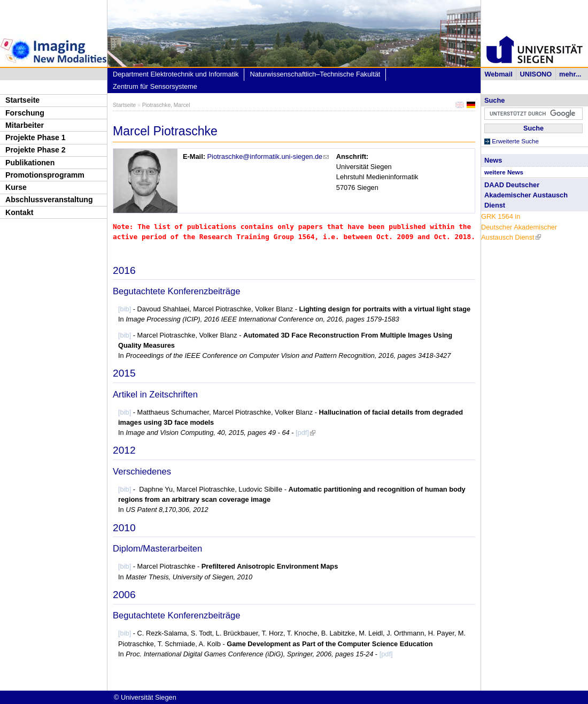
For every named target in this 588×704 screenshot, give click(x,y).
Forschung (25, 113)
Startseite (22, 100)
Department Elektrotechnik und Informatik (176, 74)
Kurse (16, 187)
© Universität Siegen (145, 697)
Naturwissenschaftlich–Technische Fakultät (315, 74)
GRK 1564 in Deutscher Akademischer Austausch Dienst (519, 227)
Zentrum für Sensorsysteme (155, 86)
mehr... (570, 74)
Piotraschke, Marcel (166, 105)
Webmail (498, 74)
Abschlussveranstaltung (49, 200)
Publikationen (30, 163)
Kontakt (19, 212)
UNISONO (536, 74)
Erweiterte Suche (515, 141)
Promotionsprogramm (45, 175)
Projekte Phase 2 (36, 150)
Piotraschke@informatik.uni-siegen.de (268, 156)
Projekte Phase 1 (36, 137)
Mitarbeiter (25, 125)
